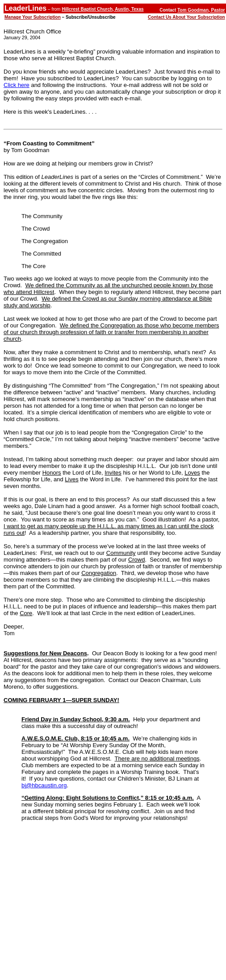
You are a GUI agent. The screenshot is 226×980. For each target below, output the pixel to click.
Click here (17, 85)
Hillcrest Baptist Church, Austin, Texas (103, 9)
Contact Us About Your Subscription (186, 17)
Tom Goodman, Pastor (201, 10)
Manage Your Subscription (33, 17)
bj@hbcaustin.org (44, 785)
